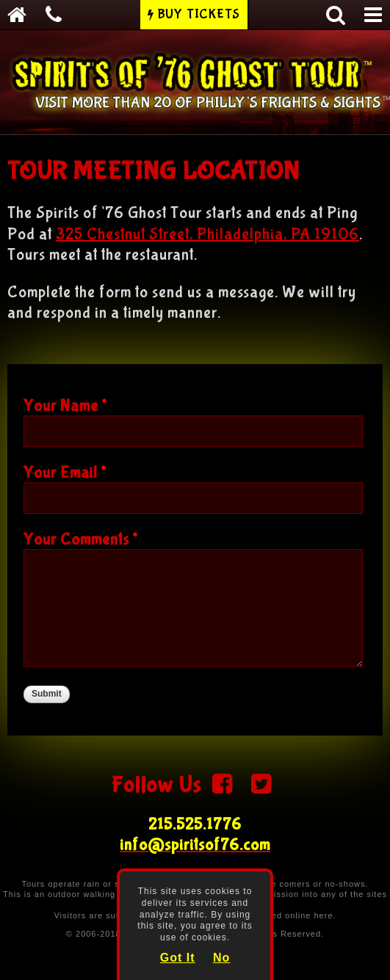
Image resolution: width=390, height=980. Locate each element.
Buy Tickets (199, 14)
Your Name (65, 406)
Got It (178, 958)
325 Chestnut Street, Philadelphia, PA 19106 (207, 234)
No (221, 958)
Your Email (65, 473)
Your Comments (80, 540)
